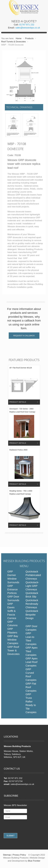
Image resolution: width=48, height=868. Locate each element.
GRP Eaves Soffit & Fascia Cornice (12, 611)
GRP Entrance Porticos (12, 589)
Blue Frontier (34, 861)
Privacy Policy (19, 855)
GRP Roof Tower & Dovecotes (13, 650)
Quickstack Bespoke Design (32, 614)
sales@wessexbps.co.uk (28, 28)
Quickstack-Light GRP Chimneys (32, 586)
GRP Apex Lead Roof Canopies (31, 662)
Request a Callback (24, 336)
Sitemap (7, 855)
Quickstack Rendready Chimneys (32, 604)
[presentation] (23, 826)
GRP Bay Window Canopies (13, 640)
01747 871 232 (27, 25)
